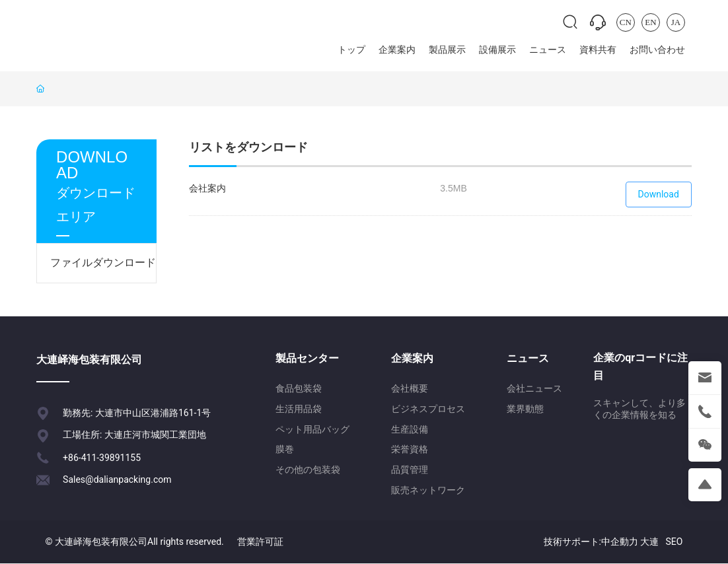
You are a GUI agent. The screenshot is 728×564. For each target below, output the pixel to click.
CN (626, 22)
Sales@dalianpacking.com (117, 479)
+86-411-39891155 (102, 458)
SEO (674, 542)
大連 (649, 542)
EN (650, 22)
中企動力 (620, 542)
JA (676, 22)
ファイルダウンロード (103, 263)
